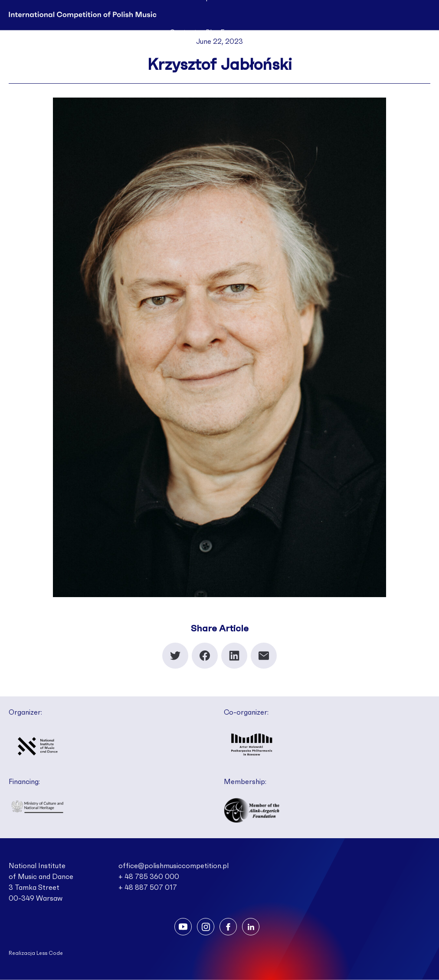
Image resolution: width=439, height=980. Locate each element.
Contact (183, 33)
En (224, 33)
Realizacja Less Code (36, 953)
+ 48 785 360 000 (149, 877)
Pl (209, 33)
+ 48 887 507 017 (148, 888)
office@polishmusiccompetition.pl (174, 866)
